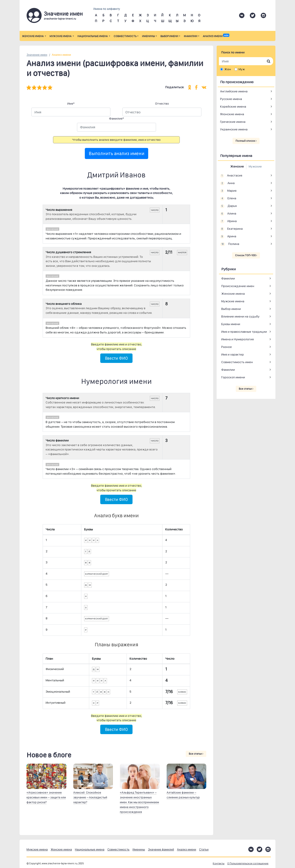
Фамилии (190, 36)
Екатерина (231, 229)
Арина (228, 236)
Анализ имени (216, 36)
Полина (230, 244)
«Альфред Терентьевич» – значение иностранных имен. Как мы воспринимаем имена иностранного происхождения (139, 802)
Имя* (71, 103)
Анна (227, 183)
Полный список (246, 141)
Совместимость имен (237, 362)
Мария (228, 191)
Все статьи (196, 754)
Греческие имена (233, 122)
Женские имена (33, 36)
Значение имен (37, 55)
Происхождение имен (238, 286)
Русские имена (231, 99)
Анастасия (231, 176)
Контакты (219, 864)
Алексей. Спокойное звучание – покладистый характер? (90, 797)
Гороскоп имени (233, 377)
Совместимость (125, 36)
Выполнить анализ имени (117, 153)
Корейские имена (233, 106)
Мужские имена (61, 36)
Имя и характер (233, 354)
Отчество (162, 103)
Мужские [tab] (255, 166)
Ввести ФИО (116, 358)
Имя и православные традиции (244, 332)
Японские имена (232, 114)
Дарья (228, 206)
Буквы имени (231, 324)
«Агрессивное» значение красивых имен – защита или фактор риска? (46, 797)
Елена (228, 198)
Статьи (204, 849)
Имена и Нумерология (237, 339)
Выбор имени (169, 36)
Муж (242, 69)
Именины (148, 36)
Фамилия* (117, 118)
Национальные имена (93, 36)
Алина (228, 214)
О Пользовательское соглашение (248, 864)
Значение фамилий (161, 849)
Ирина (228, 221)
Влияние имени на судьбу (240, 316)
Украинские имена (234, 129)
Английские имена (234, 91)
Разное (227, 347)
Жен (228, 69)
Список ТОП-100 (246, 255)
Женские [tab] (237, 166)
